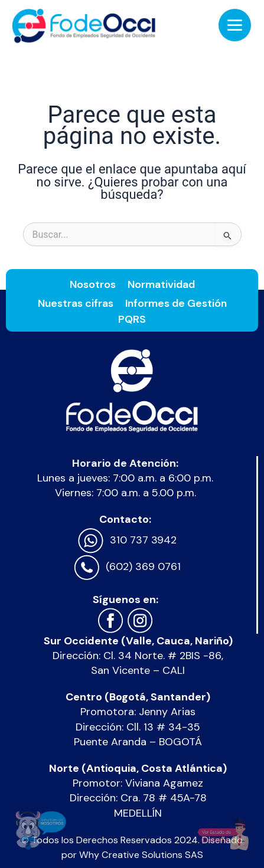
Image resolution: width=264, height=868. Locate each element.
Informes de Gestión (176, 303)
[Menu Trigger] (235, 25)
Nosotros (93, 284)
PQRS (132, 319)
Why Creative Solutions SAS (141, 855)
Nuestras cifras (76, 303)
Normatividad (161, 284)
